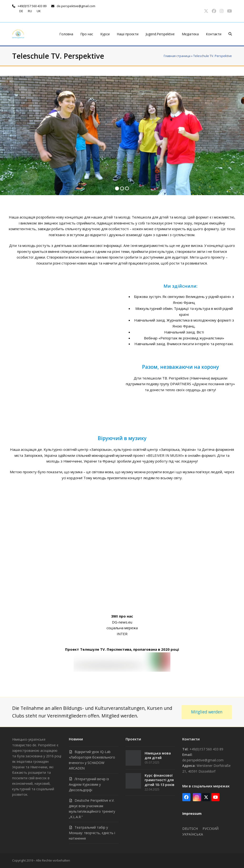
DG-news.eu (122, 622)
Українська (193, 834)
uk (39, 11)
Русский (211, 829)
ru (30, 11)
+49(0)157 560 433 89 (32, 6)
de (21, 11)
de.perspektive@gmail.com (76, 6)
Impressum (192, 813)
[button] (230, 34)
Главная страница (177, 56)
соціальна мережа (122, 628)
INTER (122, 634)
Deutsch (190, 829)
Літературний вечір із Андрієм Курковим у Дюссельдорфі (89, 784)
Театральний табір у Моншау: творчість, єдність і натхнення (92, 833)
